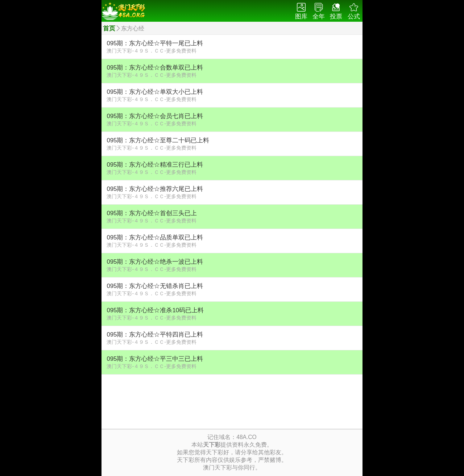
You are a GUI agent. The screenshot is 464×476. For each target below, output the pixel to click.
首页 (109, 28)
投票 (336, 11)
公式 (354, 11)
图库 (301, 11)
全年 (319, 11)
